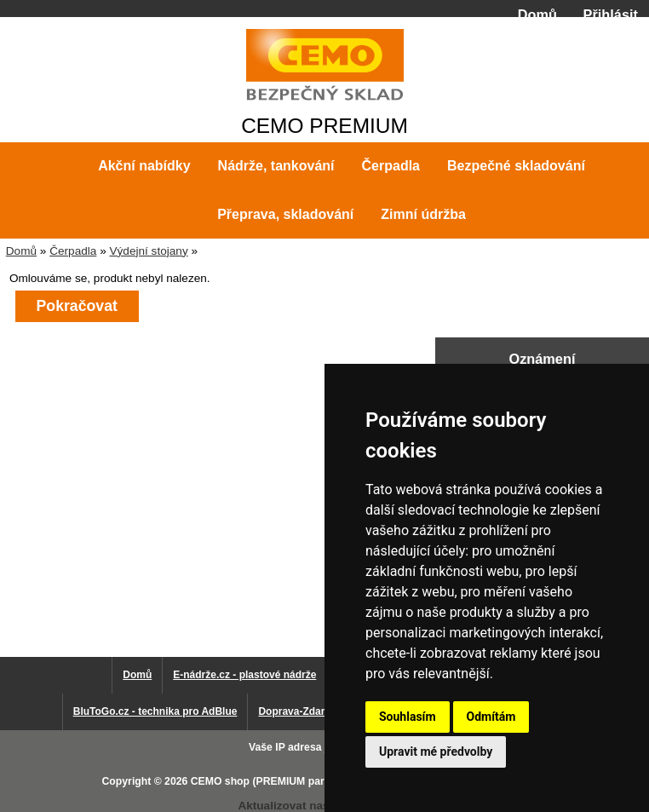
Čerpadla (73, 251)
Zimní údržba (423, 214)
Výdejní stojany (148, 251)
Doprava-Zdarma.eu (306, 711)
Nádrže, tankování (276, 166)
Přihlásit (611, 14)
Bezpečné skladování (516, 166)
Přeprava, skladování (285, 214)
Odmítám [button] (491, 717)
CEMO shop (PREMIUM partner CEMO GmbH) (303, 781)
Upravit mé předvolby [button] (436, 752)
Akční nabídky (144, 166)
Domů (537, 14)
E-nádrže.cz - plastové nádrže (244, 675)
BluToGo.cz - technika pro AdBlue (155, 711)
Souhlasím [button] (408, 717)
